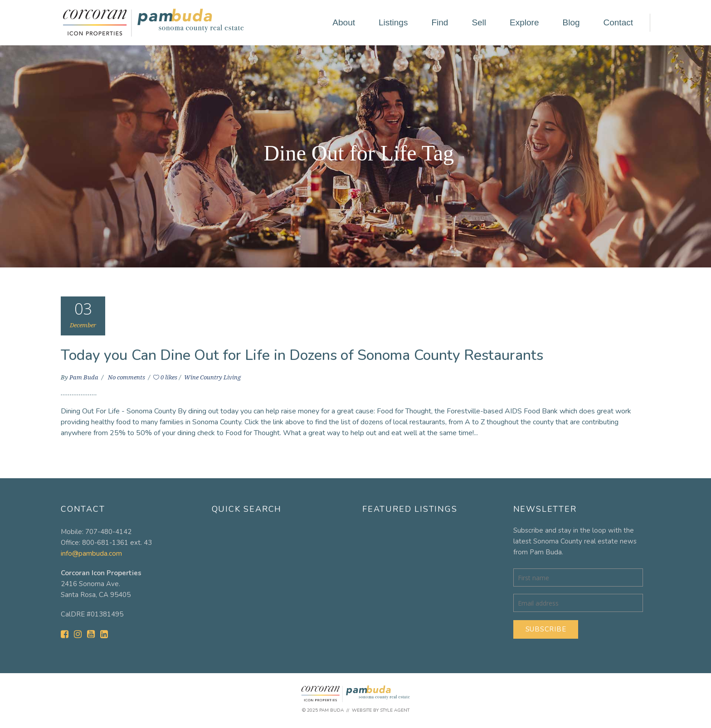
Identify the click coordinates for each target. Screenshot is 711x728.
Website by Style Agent (381, 710)
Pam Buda (85, 377)
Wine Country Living (212, 377)
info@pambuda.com (91, 553)
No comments (127, 377)
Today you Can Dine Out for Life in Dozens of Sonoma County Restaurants (302, 355)
